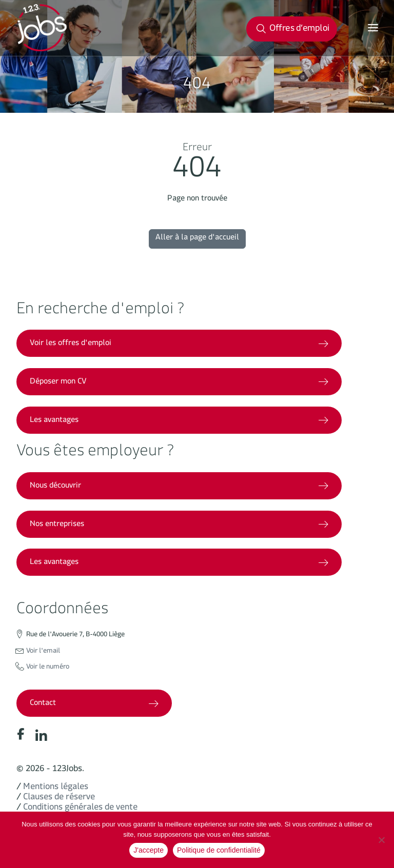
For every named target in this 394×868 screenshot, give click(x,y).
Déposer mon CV (179, 383)
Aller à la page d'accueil (197, 239)
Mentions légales (56, 788)
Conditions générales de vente (80, 809)
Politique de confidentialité (219, 850)
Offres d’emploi (293, 30)
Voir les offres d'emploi (179, 344)
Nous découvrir (179, 487)
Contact (94, 704)
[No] (381, 840)
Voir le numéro (48, 668)
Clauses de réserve (59, 799)
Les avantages (179, 421)
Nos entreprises (179, 525)
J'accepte (149, 850)
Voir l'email (43, 652)
